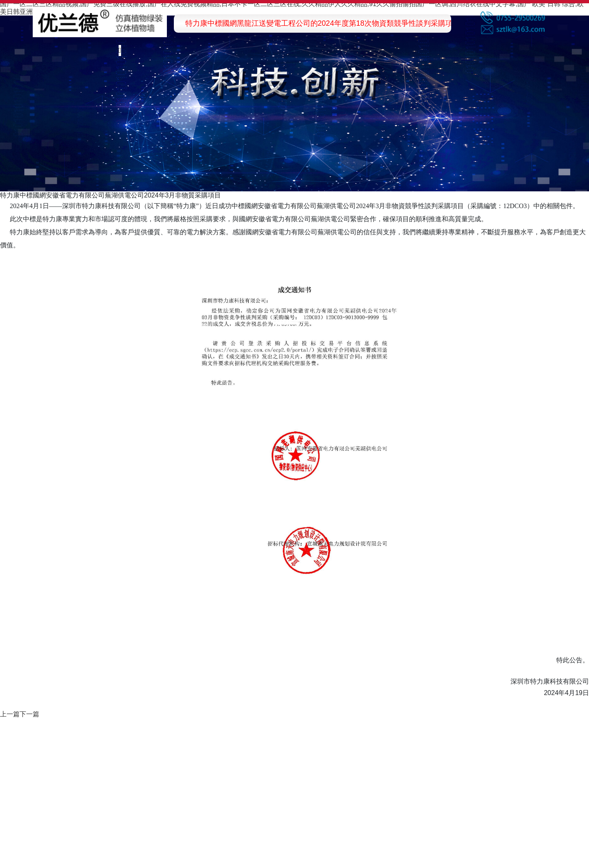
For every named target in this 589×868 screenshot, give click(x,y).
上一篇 (10, 714)
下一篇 (29, 714)
